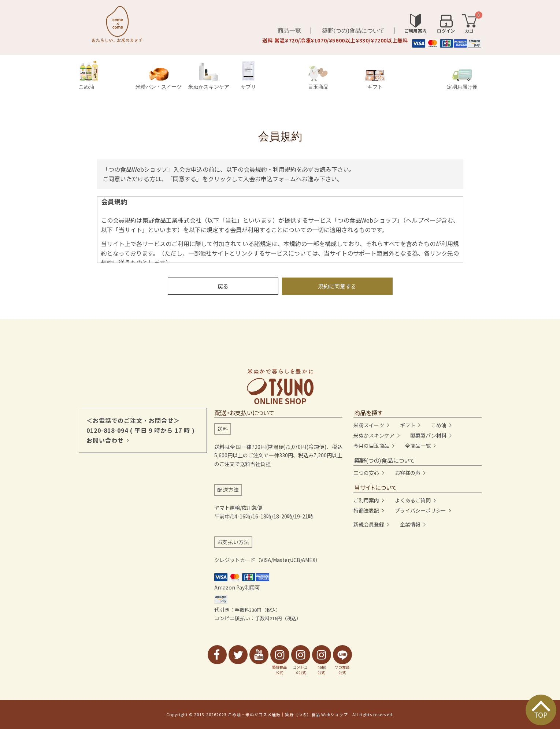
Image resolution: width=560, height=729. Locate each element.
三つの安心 (366, 473)
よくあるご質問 (413, 500)
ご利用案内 (366, 500)
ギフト (375, 80)
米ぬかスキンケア (209, 76)
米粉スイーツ (369, 425)
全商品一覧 (418, 446)
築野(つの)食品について (353, 31)
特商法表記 (366, 510)
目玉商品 (318, 78)
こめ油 (89, 75)
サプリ (248, 75)
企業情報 (410, 524)
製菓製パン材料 (428, 435)
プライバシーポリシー (420, 510)
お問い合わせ (105, 440)
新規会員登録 (369, 524)
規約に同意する (337, 286)
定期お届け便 (462, 79)
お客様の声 (408, 473)
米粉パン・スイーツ (159, 79)
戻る (223, 286)
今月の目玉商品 (371, 446)
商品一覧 (289, 31)
